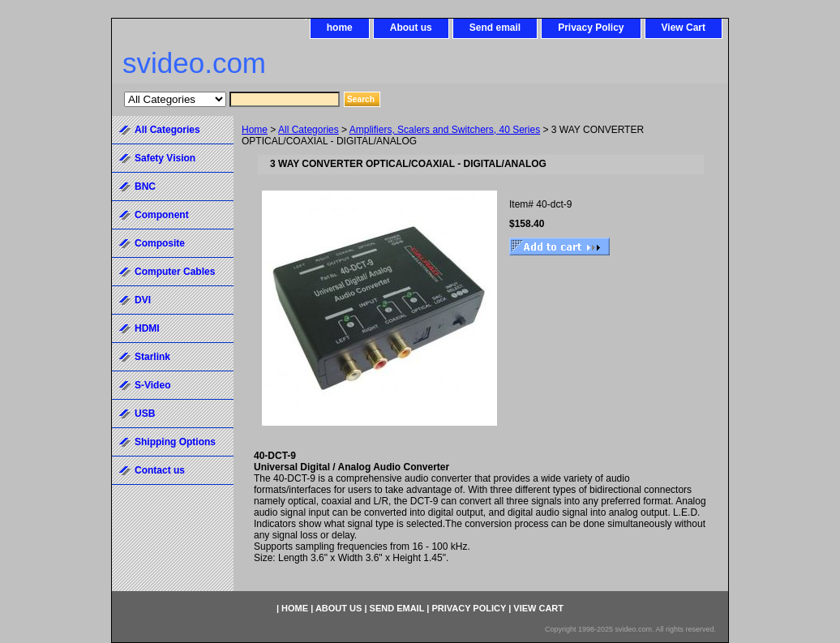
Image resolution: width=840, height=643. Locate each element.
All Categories (309, 130)
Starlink (152, 357)
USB (145, 414)
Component (162, 215)
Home (255, 130)
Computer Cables (175, 272)
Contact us (160, 470)
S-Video (152, 385)
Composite (160, 243)
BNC (145, 186)
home (340, 28)
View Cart (684, 28)
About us (411, 28)
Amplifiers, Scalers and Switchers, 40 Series (445, 130)
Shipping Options (175, 442)
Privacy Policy (591, 28)
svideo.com (194, 63)
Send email (495, 28)
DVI (143, 300)
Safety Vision (165, 158)
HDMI (147, 328)
